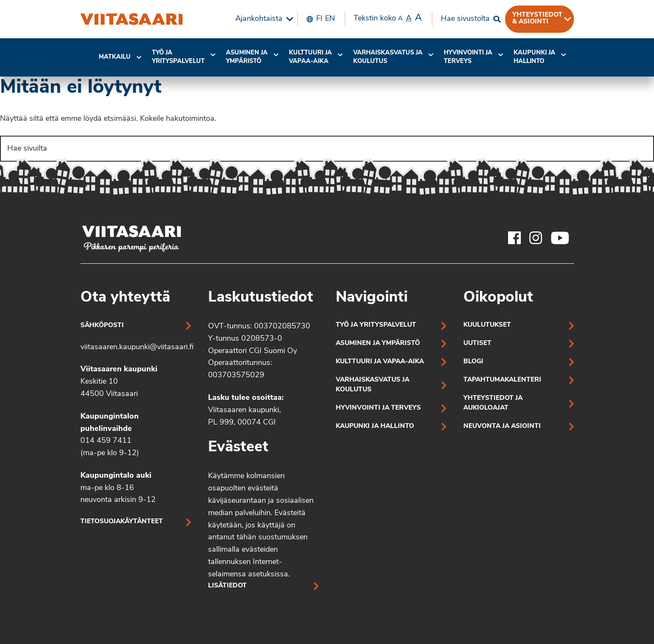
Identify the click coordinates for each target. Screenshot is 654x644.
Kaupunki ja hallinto (534, 57)
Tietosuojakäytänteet (122, 522)
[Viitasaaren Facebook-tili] (514, 238)
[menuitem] (262, 19)
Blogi (473, 362)
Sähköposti (102, 326)
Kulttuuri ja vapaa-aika (310, 57)
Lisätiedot (227, 586)
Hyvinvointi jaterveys (468, 57)
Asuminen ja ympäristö (247, 57)
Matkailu (115, 57)
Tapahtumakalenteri (502, 380)
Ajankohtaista (259, 19)
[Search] (327, 149)
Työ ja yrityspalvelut (178, 57)
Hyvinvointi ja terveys (378, 408)
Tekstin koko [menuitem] (388, 18)
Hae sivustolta (465, 19)
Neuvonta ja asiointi (502, 426)
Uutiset (477, 343)
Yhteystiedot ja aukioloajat (493, 403)
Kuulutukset (487, 325)
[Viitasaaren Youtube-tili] (560, 238)
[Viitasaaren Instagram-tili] (536, 238)
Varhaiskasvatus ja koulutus (388, 57)
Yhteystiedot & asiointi (537, 18)
